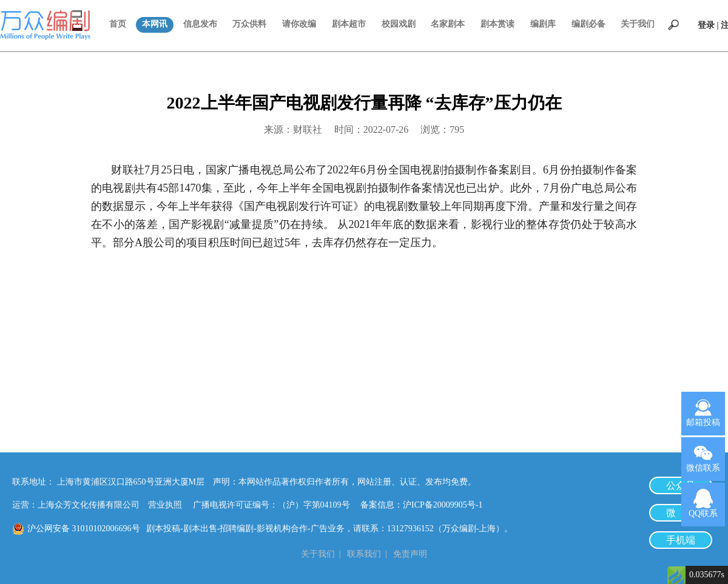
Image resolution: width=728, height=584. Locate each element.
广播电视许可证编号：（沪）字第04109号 (276, 505)
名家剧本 (448, 24)
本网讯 (155, 24)
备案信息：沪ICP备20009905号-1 (421, 505)
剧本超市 (349, 24)
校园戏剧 (399, 24)
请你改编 (299, 24)
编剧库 (543, 24)
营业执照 (165, 505)
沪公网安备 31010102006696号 (84, 529)
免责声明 (410, 554)
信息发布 (200, 24)
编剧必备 (588, 24)
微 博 (681, 513)
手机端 (681, 540)
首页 (118, 24)
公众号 (681, 485)
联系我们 (364, 554)
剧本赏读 (497, 24)
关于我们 (638, 24)
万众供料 (249, 24)
